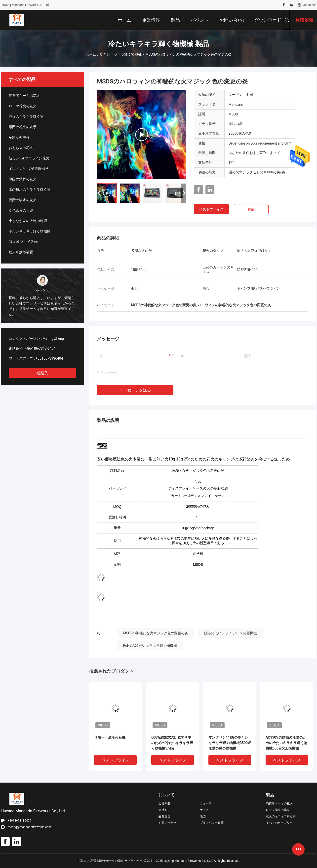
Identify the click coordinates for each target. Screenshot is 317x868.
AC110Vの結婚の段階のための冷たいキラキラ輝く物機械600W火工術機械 (286, 743)
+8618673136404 (49, 358)
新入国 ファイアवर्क (24, 242)
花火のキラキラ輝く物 (26, 116)
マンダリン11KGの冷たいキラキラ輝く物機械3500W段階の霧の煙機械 (230, 743)
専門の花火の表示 (23, 127)
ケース (204, 810)
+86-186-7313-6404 (40, 348)
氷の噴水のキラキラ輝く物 (30, 189)
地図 (203, 816)
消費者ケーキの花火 (24, 96)
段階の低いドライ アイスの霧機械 (230, 633)
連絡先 (42, 373)
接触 (251, 209)
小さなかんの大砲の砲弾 (28, 221)
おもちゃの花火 (21, 148)
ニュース (206, 803)
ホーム (91, 54)
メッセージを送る (135, 390)
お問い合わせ (167, 823)
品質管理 (164, 816)
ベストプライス (211, 209)
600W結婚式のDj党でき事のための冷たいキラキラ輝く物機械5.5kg (172, 743)
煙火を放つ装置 (21, 252)
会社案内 (164, 810)
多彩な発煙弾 (19, 137)
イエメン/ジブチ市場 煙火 (29, 169)
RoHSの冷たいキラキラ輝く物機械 (150, 645)
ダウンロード (268, 20)
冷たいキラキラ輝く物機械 (121, 54)
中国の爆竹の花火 (23, 179)
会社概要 (164, 803)
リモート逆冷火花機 (110, 737)
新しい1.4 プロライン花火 (29, 158)
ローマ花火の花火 (23, 106)
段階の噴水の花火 (23, 200)
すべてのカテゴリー (279, 823)
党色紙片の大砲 (21, 210)
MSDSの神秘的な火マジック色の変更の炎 (156, 633)
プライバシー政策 (212, 823)
